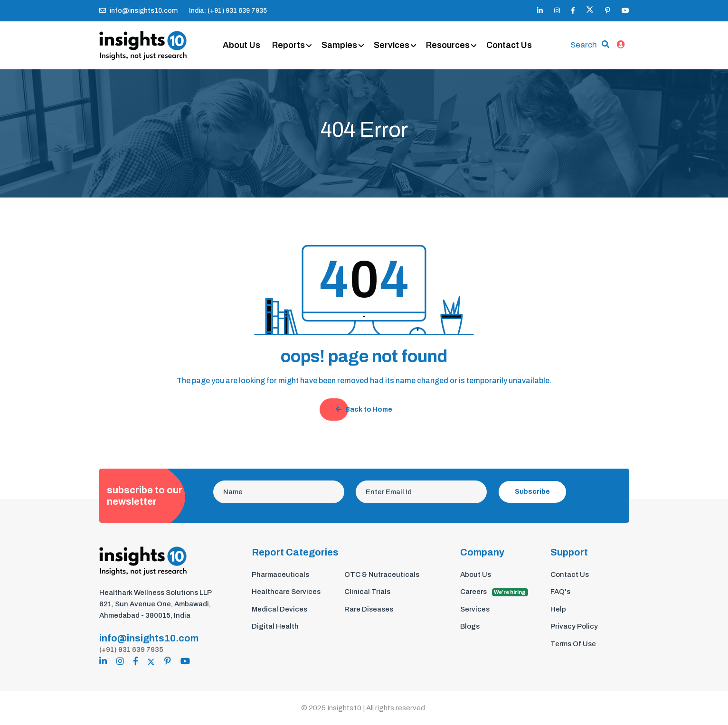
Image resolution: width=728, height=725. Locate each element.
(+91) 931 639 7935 (131, 650)
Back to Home (364, 410)
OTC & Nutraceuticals (382, 574)
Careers (494, 592)
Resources (448, 45)
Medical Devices (279, 609)
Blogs (470, 626)
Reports (288, 45)
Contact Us (509, 45)
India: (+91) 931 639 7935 (228, 11)
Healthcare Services (286, 592)
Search (584, 45)
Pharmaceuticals (280, 574)
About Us (241, 45)
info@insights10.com (138, 11)
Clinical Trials (367, 592)
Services (392, 45)
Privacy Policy (574, 626)
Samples (339, 45)
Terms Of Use (573, 644)
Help (558, 609)
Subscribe (532, 492)
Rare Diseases (369, 609)
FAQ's (560, 592)
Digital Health (275, 626)
